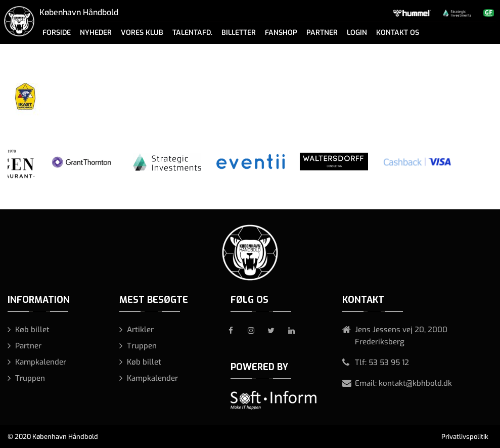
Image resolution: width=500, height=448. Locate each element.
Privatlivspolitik (465, 437)
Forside (57, 33)
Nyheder (96, 33)
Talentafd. (192, 33)
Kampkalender (41, 362)
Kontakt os (398, 33)
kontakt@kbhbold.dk (415, 383)
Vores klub (142, 33)
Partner (322, 33)
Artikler (140, 330)
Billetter (239, 33)
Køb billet (32, 330)
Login (357, 33)
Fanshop (281, 33)
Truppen (30, 378)
